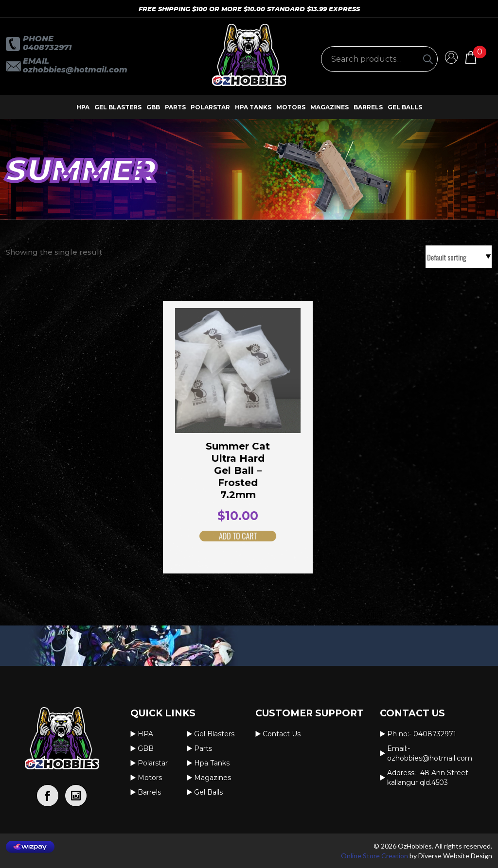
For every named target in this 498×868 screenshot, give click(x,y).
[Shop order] (459, 257)
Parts (175, 107)
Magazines (329, 107)
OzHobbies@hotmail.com (75, 70)
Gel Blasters (118, 107)
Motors (291, 107)
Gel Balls (405, 107)
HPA (83, 107)
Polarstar (210, 107)
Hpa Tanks (253, 107)
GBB (153, 107)
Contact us (282, 734)
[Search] (428, 59)
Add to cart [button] (226, 536)
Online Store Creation (374, 856)
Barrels (368, 107)
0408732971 (47, 47)
